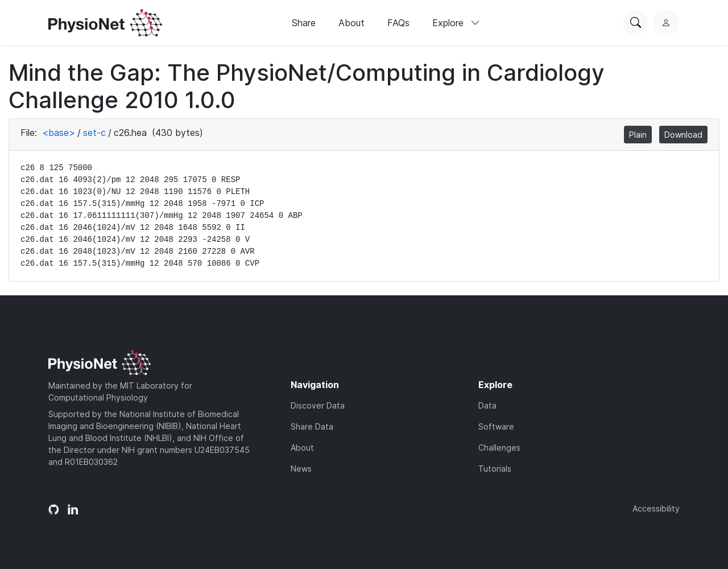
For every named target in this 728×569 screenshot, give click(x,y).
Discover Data (318, 405)
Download (683, 135)
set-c (94, 133)
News (301, 469)
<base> (59, 133)
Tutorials (495, 469)
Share (304, 23)
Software (496, 426)
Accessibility (656, 508)
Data (487, 405)
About (351, 23)
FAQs (398, 23)
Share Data (312, 426)
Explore (456, 23)
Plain (638, 135)
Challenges (499, 448)
